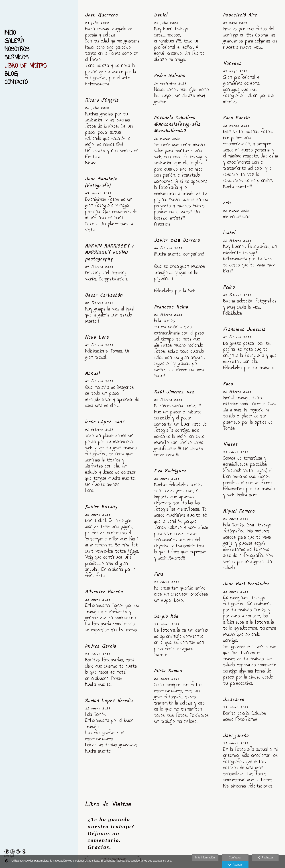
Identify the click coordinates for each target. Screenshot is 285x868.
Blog (11, 74)
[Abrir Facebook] (7, 852)
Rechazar (265, 858)
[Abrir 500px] (12, 852)
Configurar (235, 858)
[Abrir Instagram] (18, 852)
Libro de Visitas (25, 65)
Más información (205, 858)
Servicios (16, 57)
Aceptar (235, 865)
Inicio (10, 33)
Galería (14, 41)
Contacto (16, 82)
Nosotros (17, 49)
